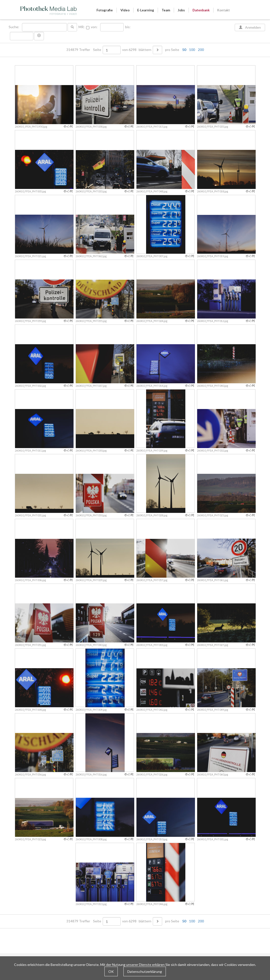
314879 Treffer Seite (84, 50)
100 (192, 50)
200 (201, 50)
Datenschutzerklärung (145, 971)
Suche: (14, 27)
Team (166, 10)
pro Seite (183, 50)
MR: (82, 27)
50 (184, 50)
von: (94, 27)
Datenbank (201, 10)
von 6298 (129, 50)
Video (125, 10)
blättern (145, 50)
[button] (39, 36)
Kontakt (223, 10)
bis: (128, 27)
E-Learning (146, 10)
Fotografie (105, 10)
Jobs (181, 10)
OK (111, 971)
